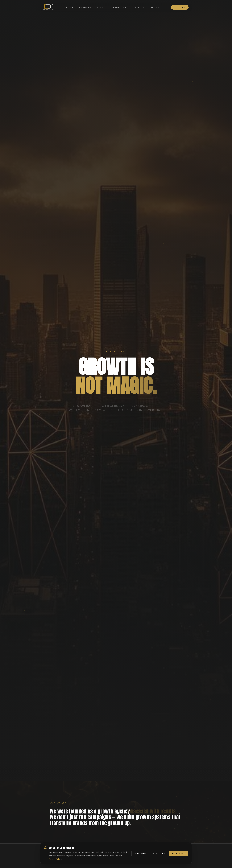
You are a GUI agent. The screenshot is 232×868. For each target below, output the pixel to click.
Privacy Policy (55, 859)
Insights (139, 7)
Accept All (179, 853)
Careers (154, 7)
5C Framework (119, 7)
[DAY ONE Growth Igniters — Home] (49, 7)
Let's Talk (180, 7)
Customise (140, 853)
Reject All (159, 853)
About (70, 7)
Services (85, 7)
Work (100, 7)
